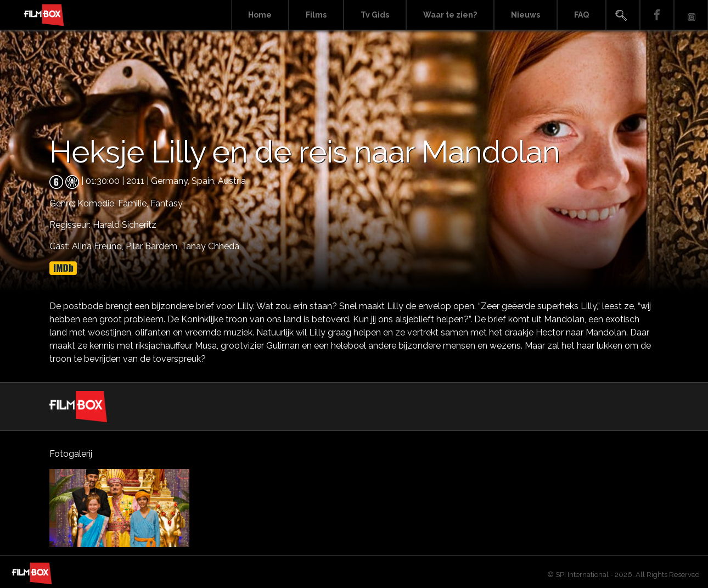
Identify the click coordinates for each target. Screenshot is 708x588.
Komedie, (98, 203)
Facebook (657, 15)
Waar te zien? (450, 15)
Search (623, 15)
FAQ (581, 15)
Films (316, 15)
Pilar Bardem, (153, 246)
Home (260, 15)
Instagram (691, 15)
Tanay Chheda (210, 246)
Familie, (134, 203)
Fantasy (167, 203)
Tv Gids (375, 15)
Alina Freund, (99, 246)
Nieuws (526, 15)
